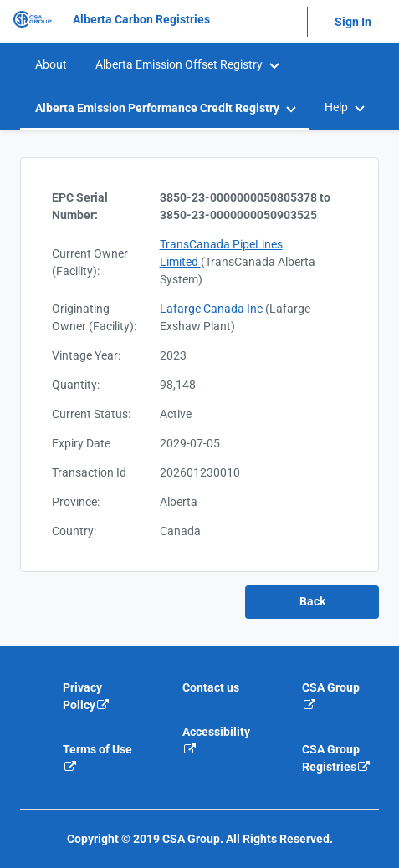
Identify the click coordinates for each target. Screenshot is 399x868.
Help (336, 107)
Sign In (353, 22)
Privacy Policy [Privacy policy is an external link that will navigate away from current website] (87, 696)
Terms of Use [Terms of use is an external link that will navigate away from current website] (97, 758)
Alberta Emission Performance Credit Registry (157, 108)
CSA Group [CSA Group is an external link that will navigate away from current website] (331, 696)
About (51, 64)
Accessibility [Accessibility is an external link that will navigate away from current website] (216, 740)
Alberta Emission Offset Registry (179, 64)
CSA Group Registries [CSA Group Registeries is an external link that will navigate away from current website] (337, 758)
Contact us (211, 687)
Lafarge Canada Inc (211, 309)
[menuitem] (50, 65)
